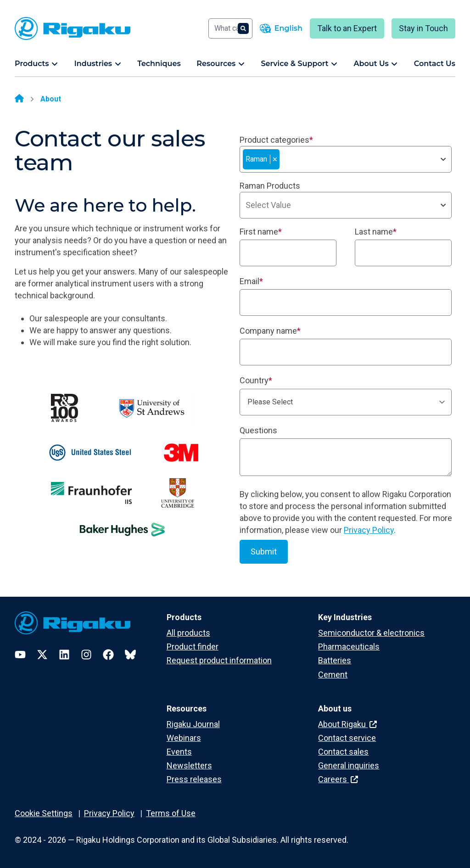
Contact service (347, 738)
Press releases (194, 779)
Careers (338, 779)
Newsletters (189, 765)
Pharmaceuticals (349, 647)
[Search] (230, 28)
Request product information (219, 660)
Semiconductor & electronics (371, 633)
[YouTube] (20, 655)
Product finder (193, 647)
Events (179, 752)
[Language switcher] (281, 28)
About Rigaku (347, 724)
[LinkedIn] (64, 655)
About (51, 99)
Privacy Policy (369, 530)
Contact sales (343, 752)
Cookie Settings (44, 813)
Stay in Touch (423, 28)
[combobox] (346, 159)
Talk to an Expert (347, 28)
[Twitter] (42, 655)
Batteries (335, 660)
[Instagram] (86, 655)
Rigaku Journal (193, 724)
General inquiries (349, 765)
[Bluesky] (130, 655)
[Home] (19, 99)
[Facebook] (108, 655)
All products (188, 633)
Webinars (184, 738)
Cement (333, 675)
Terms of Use (171, 813)
